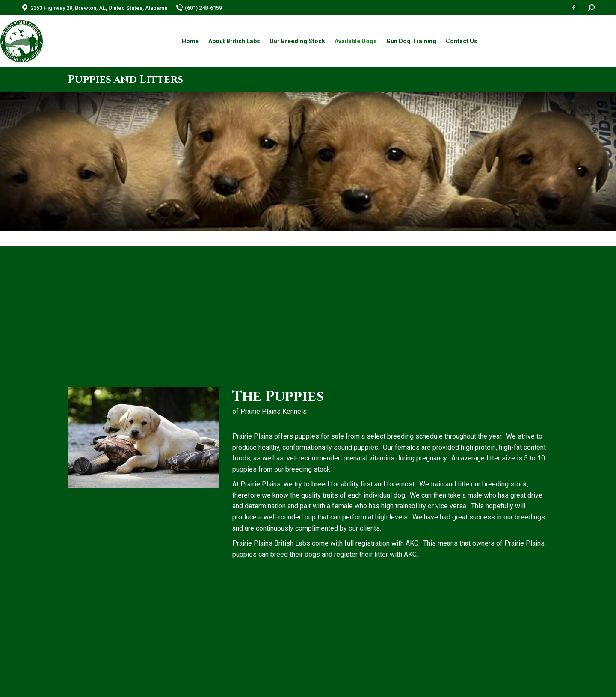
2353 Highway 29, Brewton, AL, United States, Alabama (94, 8)
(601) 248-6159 (199, 8)
